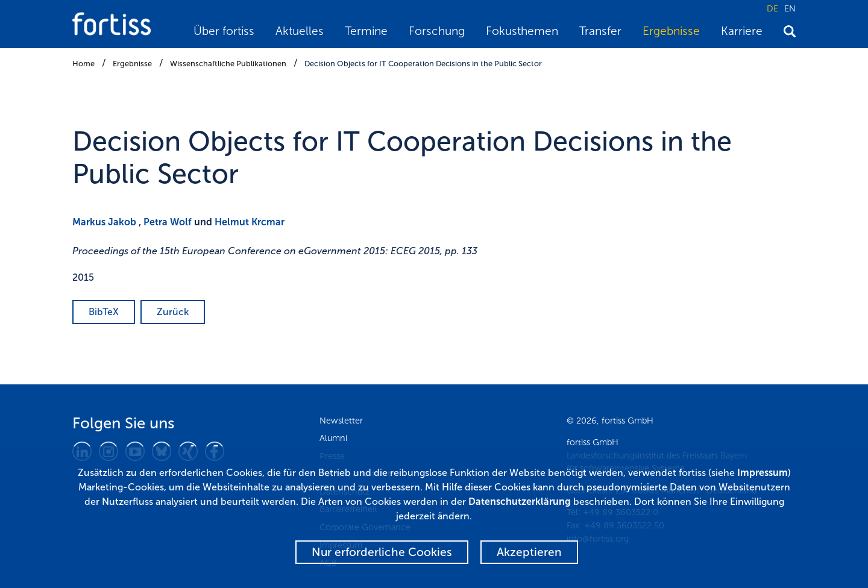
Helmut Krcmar (250, 222)
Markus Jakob (104, 222)
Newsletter (341, 421)
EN (790, 8)
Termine (366, 31)
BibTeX (104, 312)
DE (772, 8)
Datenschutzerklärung (520, 502)
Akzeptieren (529, 552)
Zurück (173, 312)
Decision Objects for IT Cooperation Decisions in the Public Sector (423, 64)
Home (83, 64)
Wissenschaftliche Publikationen (228, 64)
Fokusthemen (522, 31)
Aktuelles (300, 31)
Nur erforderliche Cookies (382, 552)
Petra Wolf (168, 222)
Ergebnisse (671, 31)
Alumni (333, 438)
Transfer (600, 31)
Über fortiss (224, 31)
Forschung (437, 31)
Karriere (742, 31)
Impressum (763, 473)
